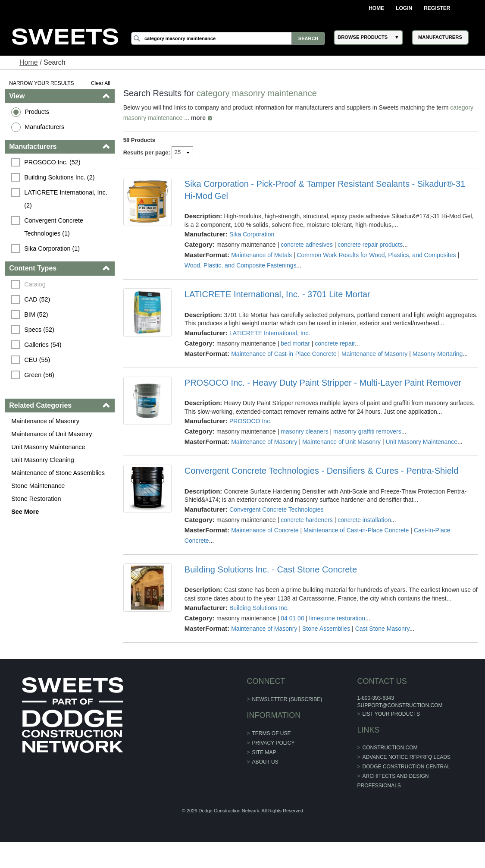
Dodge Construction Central (406, 767)
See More (25, 512)
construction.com (390, 748)
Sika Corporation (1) (52, 248)
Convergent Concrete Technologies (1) (55, 227)
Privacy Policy (274, 743)
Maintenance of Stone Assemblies (58, 473)
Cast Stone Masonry (382, 629)
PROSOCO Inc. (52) (52, 162)
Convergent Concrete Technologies (276, 509)
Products (37, 112)
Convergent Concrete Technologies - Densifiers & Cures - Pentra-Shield (322, 471)
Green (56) (39, 375)
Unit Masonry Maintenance (48, 447)
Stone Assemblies (326, 629)
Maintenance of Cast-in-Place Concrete (284, 354)
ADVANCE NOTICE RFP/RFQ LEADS (407, 757)
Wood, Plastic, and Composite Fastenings (241, 265)
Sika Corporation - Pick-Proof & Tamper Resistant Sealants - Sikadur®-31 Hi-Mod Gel (325, 190)
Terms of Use (272, 733)
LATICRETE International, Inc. (270, 333)
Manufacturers (44, 127)
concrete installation (364, 520)
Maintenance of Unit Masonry (52, 434)
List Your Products (391, 714)
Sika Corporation (252, 234)
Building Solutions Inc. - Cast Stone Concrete (271, 569)
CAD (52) (37, 299)
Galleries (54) (43, 345)
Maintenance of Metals (261, 255)
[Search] (228, 38)
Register (437, 8)
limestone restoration (337, 618)
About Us (265, 762)
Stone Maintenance (38, 486)
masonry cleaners (305, 431)
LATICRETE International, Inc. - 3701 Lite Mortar (277, 294)
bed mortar (295, 343)
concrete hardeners (307, 520)
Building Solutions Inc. (259, 608)
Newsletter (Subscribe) (287, 699)
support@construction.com (400, 705)
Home (376, 8)
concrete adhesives (307, 245)
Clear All (101, 83)
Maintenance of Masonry (45, 421)
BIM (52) (36, 314)
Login (404, 8)
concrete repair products (370, 245)
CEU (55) (37, 360)
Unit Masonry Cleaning (43, 460)
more (198, 118)
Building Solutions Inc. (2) (59, 177)
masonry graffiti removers (367, 431)
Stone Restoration (36, 499)
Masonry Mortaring (438, 354)
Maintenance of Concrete (265, 530)
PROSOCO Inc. (250, 421)
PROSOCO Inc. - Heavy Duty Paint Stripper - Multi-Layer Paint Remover (323, 383)
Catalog (35, 284)
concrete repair (335, 343)
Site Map (264, 752)
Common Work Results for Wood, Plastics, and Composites (376, 255)
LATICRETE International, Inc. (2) (67, 199)
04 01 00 (293, 618)
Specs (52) (39, 330)
